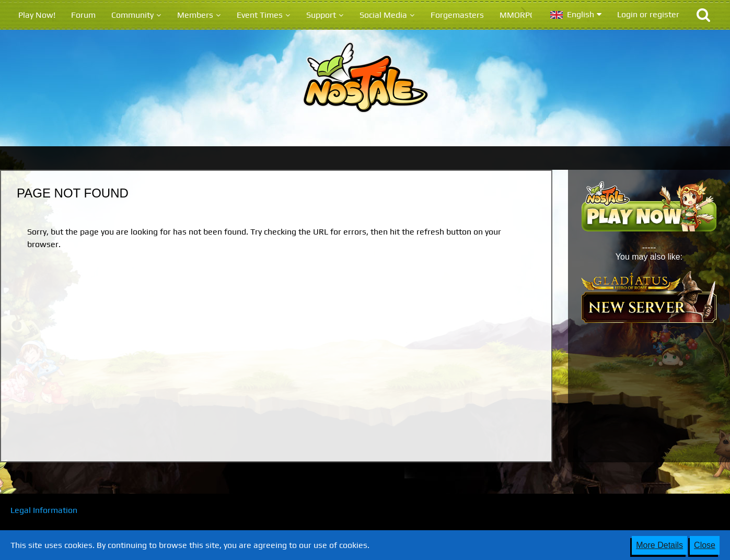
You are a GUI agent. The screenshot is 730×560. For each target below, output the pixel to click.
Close (705, 545)
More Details (659, 545)
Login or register (648, 14)
